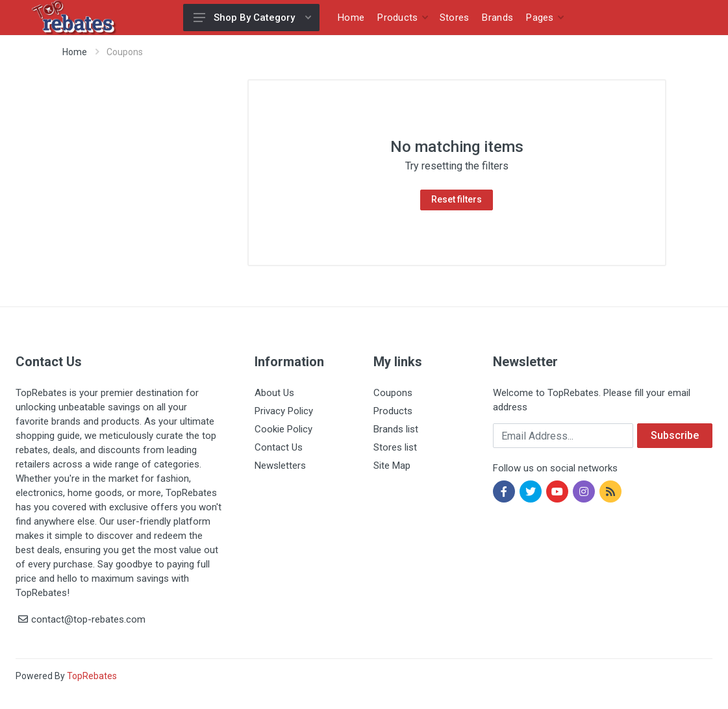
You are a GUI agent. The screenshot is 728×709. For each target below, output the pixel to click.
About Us (274, 393)
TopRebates (92, 676)
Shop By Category (252, 18)
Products (393, 411)
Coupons (393, 393)
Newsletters (280, 466)
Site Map (392, 466)
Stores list (395, 447)
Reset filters (457, 199)
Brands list (396, 429)
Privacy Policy (284, 411)
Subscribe (675, 435)
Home (75, 52)
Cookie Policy (283, 429)
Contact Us (279, 447)
